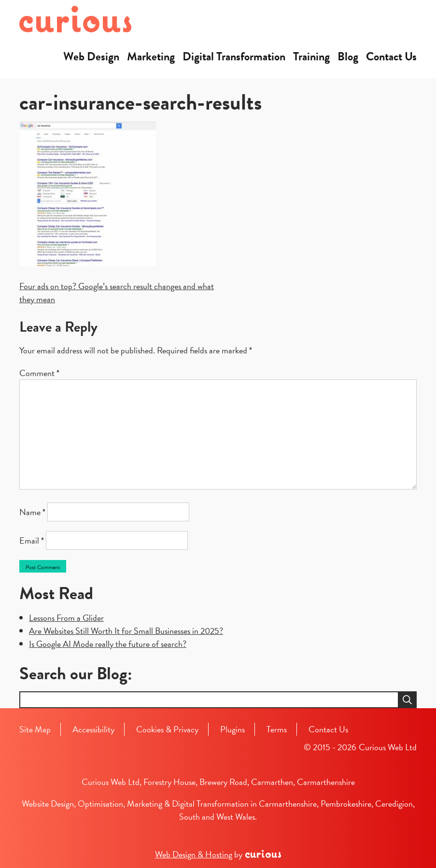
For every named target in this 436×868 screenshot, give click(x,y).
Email (32, 540)
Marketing (151, 56)
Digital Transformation (234, 56)
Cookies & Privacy (167, 729)
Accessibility (93, 729)
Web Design (91, 56)
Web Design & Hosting (194, 854)
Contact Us (391, 56)
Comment (39, 373)
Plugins (232, 729)
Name (32, 512)
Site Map (35, 729)
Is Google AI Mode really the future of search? (108, 644)
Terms (277, 729)
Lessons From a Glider (66, 618)
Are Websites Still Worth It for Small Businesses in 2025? (126, 631)
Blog (348, 56)
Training (311, 56)
